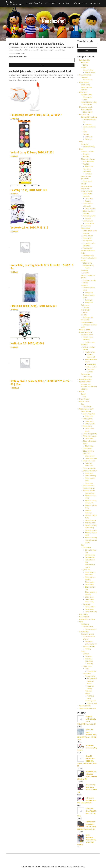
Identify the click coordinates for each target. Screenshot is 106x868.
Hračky (81, 149)
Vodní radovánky (88, 221)
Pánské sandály (90, 607)
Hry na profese (88, 241)
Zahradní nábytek (88, 70)
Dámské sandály (90, 555)
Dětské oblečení (84, 82)
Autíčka (66, 3)
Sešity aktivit (89, 293)
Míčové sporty (87, 666)
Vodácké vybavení (90, 701)
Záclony (86, 65)
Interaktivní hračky (89, 256)
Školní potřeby (86, 374)
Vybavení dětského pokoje (89, 102)
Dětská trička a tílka (89, 414)
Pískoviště (88, 218)
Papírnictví (84, 285)
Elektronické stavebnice (90, 325)
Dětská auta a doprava (88, 159)
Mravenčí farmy (88, 80)
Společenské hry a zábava (89, 117)
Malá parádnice (88, 248)
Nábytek (84, 68)
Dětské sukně (89, 466)
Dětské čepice (89, 421)
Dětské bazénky (88, 112)
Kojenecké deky (86, 384)
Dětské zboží (83, 92)
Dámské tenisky (90, 557)
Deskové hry (89, 137)
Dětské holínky (89, 585)
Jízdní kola (88, 656)
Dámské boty (87, 547)
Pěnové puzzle (88, 105)
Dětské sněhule (90, 599)
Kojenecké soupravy (91, 538)
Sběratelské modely (89, 147)
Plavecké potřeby (84, 617)
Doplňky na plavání (91, 629)
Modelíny (88, 268)
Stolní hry (86, 134)
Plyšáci (85, 312)
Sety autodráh (89, 167)
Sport (81, 622)
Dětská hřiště (89, 199)
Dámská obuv (87, 406)
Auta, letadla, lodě (89, 161)
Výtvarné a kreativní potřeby (88, 708)
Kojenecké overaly (91, 520)
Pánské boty (87, 604)
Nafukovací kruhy (92, 679)
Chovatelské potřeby (85, 75)
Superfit (84, 394)
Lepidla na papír (90, 342)
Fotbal (87, 669)
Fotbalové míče (92, 671)
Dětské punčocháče (91, 458)
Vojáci (83, 327)
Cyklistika (86, 654)
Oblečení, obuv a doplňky (87, 409)
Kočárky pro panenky (89, 280)
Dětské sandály (90, 597)
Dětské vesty (89, 483)
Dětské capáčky (90, 582)
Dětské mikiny (89, 439)
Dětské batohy (87, 97)
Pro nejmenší (85, 320)
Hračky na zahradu (80, 3)
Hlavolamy (88, 124)
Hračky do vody (90, 223)
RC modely (88, 174)
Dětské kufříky (87, 377)
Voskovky (90, 372)
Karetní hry (88, 139)
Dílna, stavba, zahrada (86, 107)
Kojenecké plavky (90, 523)
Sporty (83, 651)
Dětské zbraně (87, 181)
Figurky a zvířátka (53, 3)
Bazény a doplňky (86, 110)
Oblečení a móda (84, 402)
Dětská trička (89, 416)
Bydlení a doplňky (85, 60)
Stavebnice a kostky (87, 322)
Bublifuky (86, 273)
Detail (17, 119)
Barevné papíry (92, 364)
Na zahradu (85, 270)
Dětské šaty (89, 463)
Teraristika (84, 77)
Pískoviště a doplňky (89, 216)
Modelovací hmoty (89, 265)
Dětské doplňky (88, 419)
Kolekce (82, 392)
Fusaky (85, 100)
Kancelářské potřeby (87, 335)
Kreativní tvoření (90, 352)
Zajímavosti (95, 3)
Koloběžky (90, 664)
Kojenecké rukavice (91, 530)
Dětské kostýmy (88, 236)
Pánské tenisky (90, 609)
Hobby (81, 142)
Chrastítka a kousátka (88, 152)
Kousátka (86, 157)
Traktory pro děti (88, 317)
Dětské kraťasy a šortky (90, 434)
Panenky (86, 283)
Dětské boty (87, 570)
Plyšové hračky (86, 310)
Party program (86, 305)
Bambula (10, 2)
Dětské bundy (89, 473)
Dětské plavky (87, 449)
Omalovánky (89, 300)
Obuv (83, 404)
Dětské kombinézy (91, 476)
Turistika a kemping (89, 646)
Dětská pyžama (90, 446)
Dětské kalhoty (86, 85)
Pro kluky (84, 315)
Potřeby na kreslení (91, 367)
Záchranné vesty (92, 703)
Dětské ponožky (90, 456)
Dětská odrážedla (90, 209)
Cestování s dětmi (87, 95)
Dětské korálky (88, 263)
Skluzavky (88, 201)
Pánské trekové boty (91, 612)
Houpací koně (85, 189)
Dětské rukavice (90, 424)
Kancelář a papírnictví (86, 332)
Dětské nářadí (87, 238)
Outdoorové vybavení (88, 634)
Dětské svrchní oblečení (90, 471)
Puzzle (85, 132)
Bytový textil (85, 63)
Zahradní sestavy (90, 72)
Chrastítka (86, 154)
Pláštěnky (88, 649)
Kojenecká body (90, 493)
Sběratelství (85, 144)
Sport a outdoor (84, 632)
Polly (85, 397)
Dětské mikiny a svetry (90, 436)
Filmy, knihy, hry (84, 115)
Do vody (84, 184)
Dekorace (86, 307)
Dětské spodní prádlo (89, 468)
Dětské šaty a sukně (89, 461)
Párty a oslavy (84, 614)
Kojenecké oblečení (35, 3)
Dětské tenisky (89, 602)
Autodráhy (86, 164)
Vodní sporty (85, 624)
